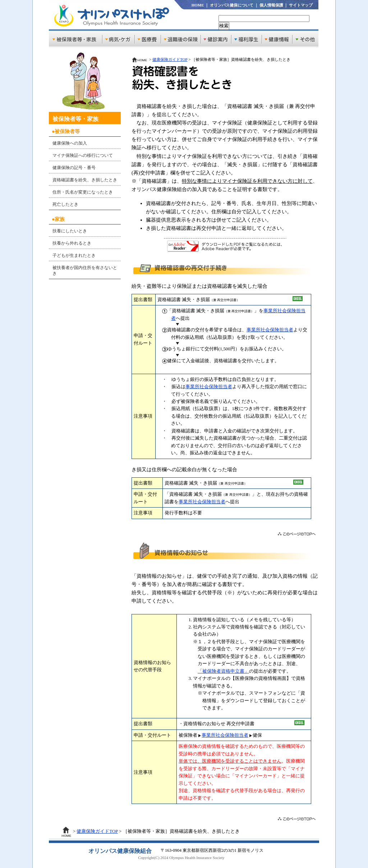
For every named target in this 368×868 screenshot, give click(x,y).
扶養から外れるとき (72, 243)
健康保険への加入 (70, 143)
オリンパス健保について (232, 5)
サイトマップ (301, 5)
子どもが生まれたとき (74, 255)
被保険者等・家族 (75, 119)
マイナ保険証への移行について (83, 155)
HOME (198, 5)
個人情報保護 (271, 5)
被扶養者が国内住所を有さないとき (85, 271)
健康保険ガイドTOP (170, 59)
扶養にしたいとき (70, 231)
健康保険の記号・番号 (74, 168)
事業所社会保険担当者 (270, 330)
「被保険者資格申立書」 (223, 671)
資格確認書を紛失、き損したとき (85, 180)
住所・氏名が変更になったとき (83, 192)
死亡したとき (65, 204)
